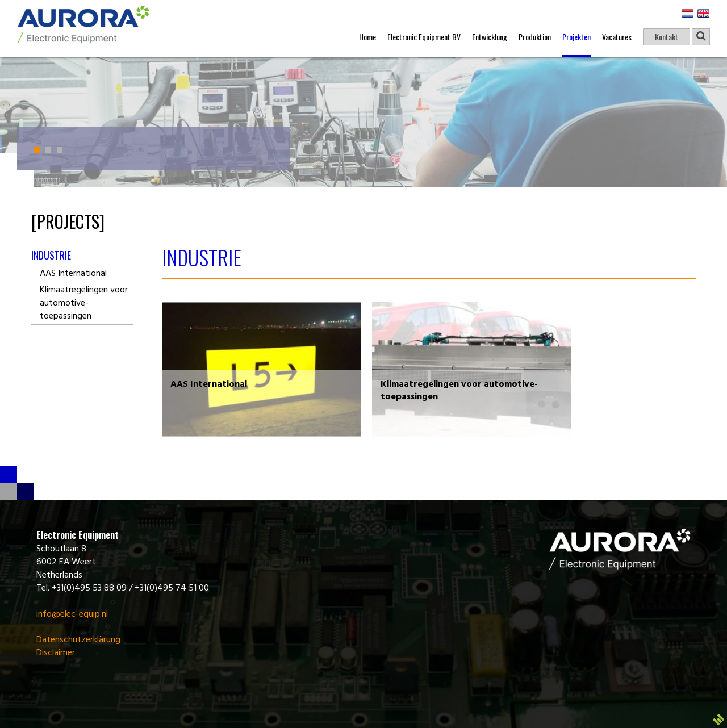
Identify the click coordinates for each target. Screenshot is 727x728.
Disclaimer (56, 653)
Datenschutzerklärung (78, 640)
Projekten (576, 37)
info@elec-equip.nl (72, 614)
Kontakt (667, 37)
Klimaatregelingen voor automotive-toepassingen (84, 303)
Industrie (51, 255)
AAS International (73, 274)
